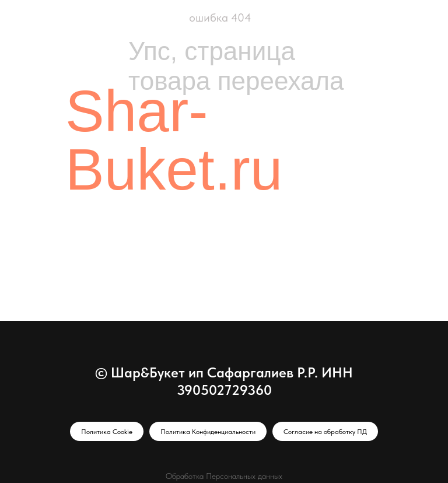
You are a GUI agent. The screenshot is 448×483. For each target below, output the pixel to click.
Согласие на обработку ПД (325, 432)
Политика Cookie (107, 432)
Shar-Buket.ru (174, 140)
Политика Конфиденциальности (208, 432)
